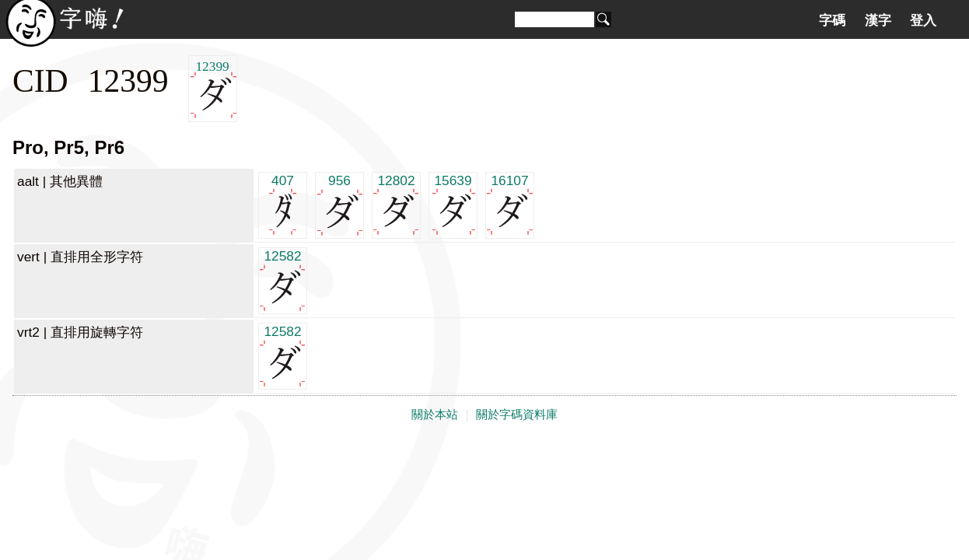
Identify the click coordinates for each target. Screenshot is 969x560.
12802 (396, 204)
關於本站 (435, 415)
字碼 (832, 20)
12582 (283, 280)
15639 (453, 204)
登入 (923, 20)
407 (283, 204)
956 (339, 204)
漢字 (878, 20)
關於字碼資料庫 (517, 415)
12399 (213, 89)
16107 (510, 204)
